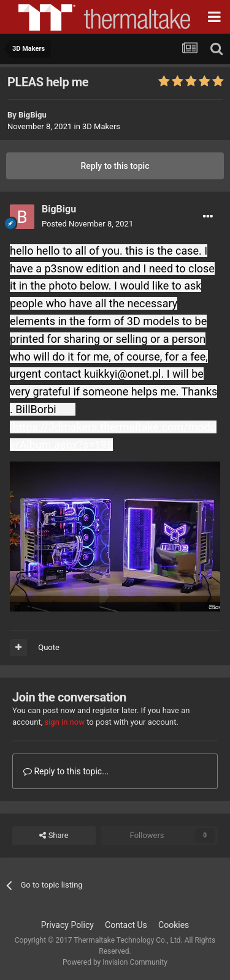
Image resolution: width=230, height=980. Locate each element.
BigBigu (33, 115)
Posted (87, 224)
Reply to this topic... (66, 771)
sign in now (64, 722)
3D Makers (101, 126)
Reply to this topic (115, 166)
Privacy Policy (67, 925)
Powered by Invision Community (115, 962)
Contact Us (126, 925)
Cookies (174, 925)
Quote (49, 647)
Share (54, 836)
